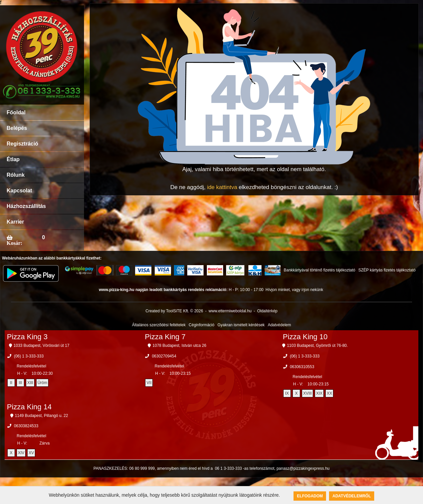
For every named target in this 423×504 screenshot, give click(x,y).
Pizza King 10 (305, 337)
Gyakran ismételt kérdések (241, 325)
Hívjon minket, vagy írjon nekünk (294, 290)
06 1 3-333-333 (228, 468)
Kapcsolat (19, 191)
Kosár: (14, 243)
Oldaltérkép (267, 311)
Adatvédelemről (352, 496)
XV (31, 453)
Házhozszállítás (26, 206)
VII (149, 383)
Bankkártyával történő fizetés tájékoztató (319, 270)
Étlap (13, 159)
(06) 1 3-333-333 (29, 356)
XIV (21, 453)
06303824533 (26, 426)
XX (329, 393)
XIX (319, 393)
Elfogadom (310, 496)
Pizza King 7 (165, 337)
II (11, 383)
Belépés (17, 128)
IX (287, 393)
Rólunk (16, 175)
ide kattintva (222, 187)
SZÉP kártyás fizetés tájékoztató (387, 270)
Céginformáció (201, 325)
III (20, 383)
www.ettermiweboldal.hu (230, 311)
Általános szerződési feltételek (159, 325)
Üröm (42, 383)
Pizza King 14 (29, 407)
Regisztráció (22, 144)
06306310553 (302, 367)
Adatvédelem (279, 325)
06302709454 (164, 356)
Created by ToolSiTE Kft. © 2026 (174, 311)
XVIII (307, 393)
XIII (30, 383)
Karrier (15, 222)
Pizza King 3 (27, 337)
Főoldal (16, 112)
